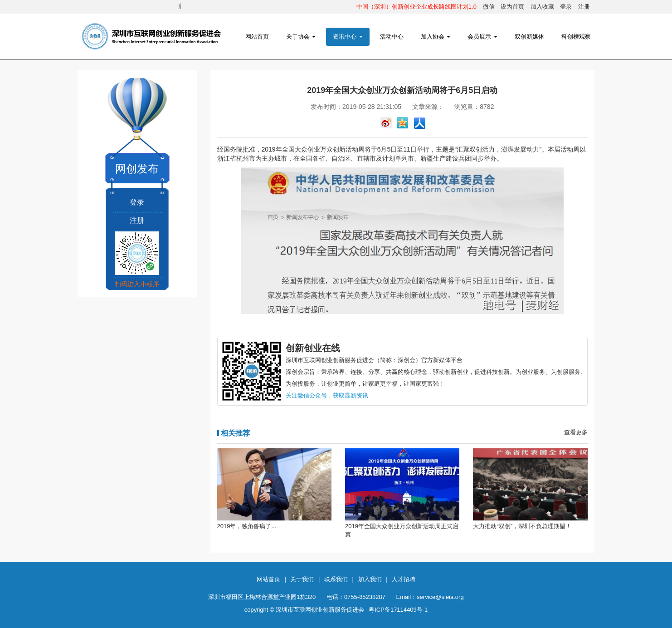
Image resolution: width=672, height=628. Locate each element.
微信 (489, 7)
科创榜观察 (576, 37)
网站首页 (257, 37)
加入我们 (370, 579)
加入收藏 (542, 7)
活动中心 (392, 37)
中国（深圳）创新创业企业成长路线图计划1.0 (416, 7)
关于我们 (302, 579)
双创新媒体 (529, 37)
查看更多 (576, 432)
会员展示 (482, 37)
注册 (584, 7)
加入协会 (436, 37)
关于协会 (301, 37)
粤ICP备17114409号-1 (398, 610)
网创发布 (137, 169)
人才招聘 (404, 579)
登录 (566, 7)
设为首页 (512, 7)
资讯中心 (348, 37)
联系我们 (336, 579)
